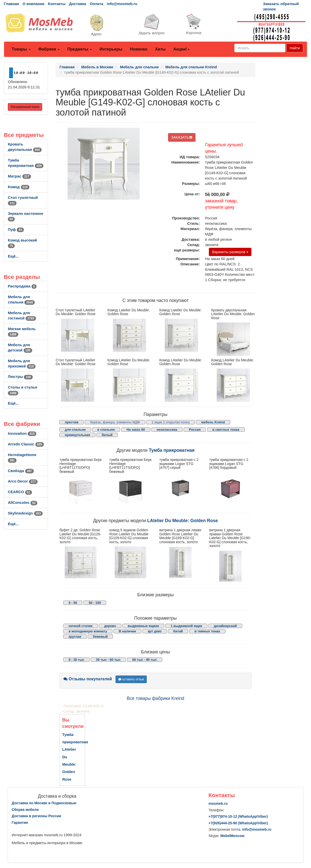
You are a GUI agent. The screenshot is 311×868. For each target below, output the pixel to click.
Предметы (80, 49)
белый (107, 435)
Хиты (160, 49)
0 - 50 (73, 603)
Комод (19, 187)
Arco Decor (23, 481)
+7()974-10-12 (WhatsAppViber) (238, 816)
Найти (295, 48)
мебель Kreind (213, 422)
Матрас (19, 176)
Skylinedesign (25, 513)
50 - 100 (95, 603)
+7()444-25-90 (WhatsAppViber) (238, 823)
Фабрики (49, 49)
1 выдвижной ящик (186, 626)
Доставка (78, 4)
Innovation (22, 433)
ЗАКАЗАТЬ (182, 137)
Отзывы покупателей (88, 679)
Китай (178, 631)
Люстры (20, 377)
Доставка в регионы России (36, 816)
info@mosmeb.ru (122, 4)
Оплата (96, 4)
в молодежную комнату (88, 631)
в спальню (106, 430)
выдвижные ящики (143, 626)
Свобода (21, 471)
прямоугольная (77, 435)
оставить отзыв (131, 679)
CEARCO (20, 492)
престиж (72, 422)
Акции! (181, 49)
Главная (11, 4)
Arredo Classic (26, 444)
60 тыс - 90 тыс (145, 660)
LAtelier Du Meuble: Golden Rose (183, 521)
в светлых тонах (226, 430)
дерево (110, 626)
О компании (34, 4)
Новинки (139, 49)
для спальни (75, 430)
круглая (75, 637)
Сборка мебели (25, 810)
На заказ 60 (136, 430)
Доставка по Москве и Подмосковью (44, 803)
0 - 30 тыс (76, 660)
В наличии (127, 631)
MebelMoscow (232, 836)
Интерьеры (111, 49)
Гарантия (20, 823)
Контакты (57, 4)
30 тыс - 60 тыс (108, 660)
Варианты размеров (230, 252)
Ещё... (13, 256)
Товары (21, 49)
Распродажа (22, 286)
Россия (195, 430)
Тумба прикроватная (172, 450)
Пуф (16, 230)
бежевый (100, 637)
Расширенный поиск (25, 107)
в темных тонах (207, 631)
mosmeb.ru (218, 803)
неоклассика (167, 430)
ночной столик (80, 626)
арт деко (155, 631)
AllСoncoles (23, 503)
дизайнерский (225, 626)
